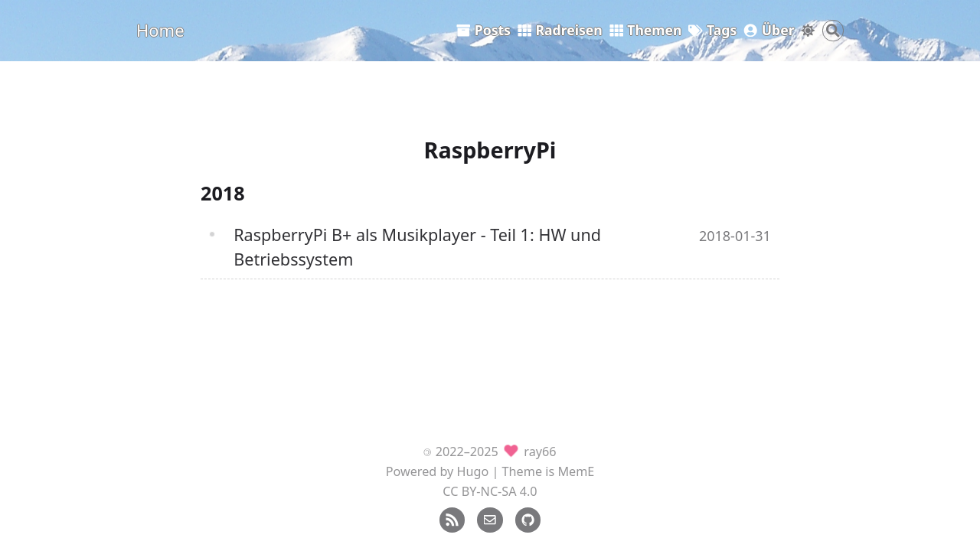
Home (160, 30)
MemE (576, 471)
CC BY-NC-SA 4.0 (490, 491)
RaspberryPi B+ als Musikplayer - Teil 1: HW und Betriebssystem (417, 247)
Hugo (473, 471)
